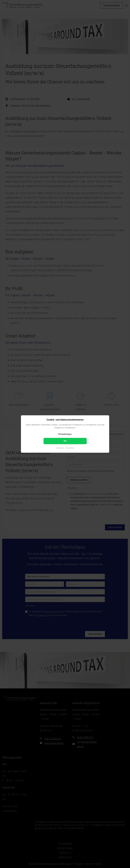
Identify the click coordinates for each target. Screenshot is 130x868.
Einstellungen (65, 434)
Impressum (60, 448)
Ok (65, 441)
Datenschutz (70, 448)
